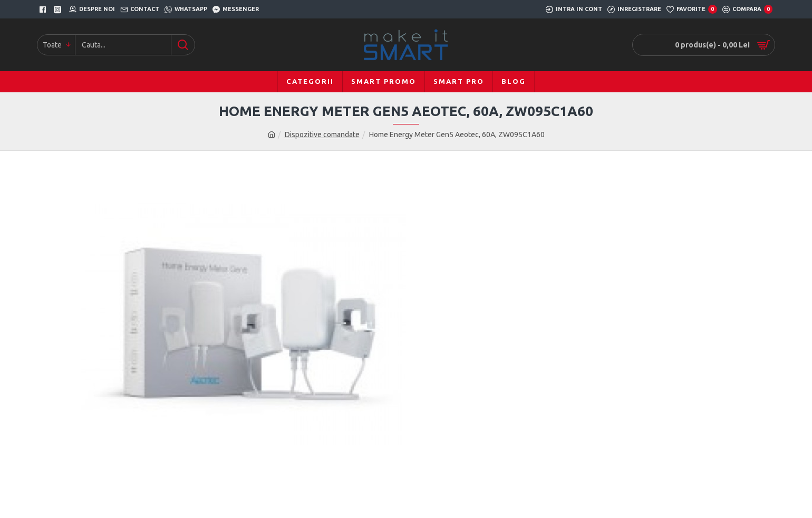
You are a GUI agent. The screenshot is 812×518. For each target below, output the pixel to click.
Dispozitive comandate (322, 135)
